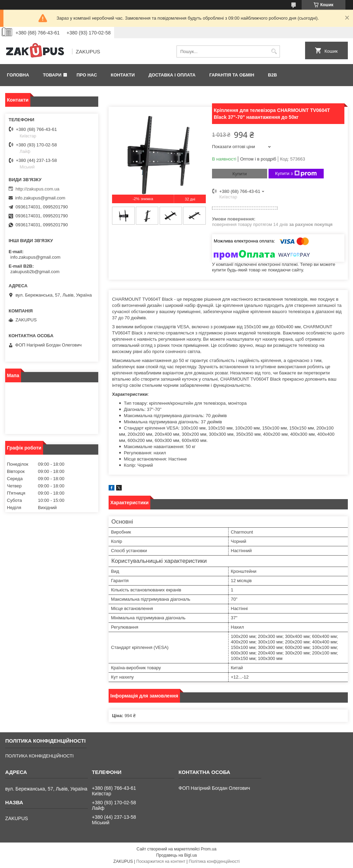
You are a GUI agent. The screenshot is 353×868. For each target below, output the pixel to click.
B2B (272, 75)
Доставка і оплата (172, 75)
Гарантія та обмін (232, 75)
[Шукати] (274, 51)
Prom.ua (209, 849)
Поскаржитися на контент (161, 861)
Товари (52, 75)
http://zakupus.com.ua (37, 189)
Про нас (87, 75)
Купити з (296, 174)
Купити (240, 174)
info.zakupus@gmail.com (40, 198)
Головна (18, 75)
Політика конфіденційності (214, 861)
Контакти (123, 75)
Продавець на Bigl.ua (176, 855)
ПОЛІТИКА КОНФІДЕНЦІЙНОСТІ (39, 756)
